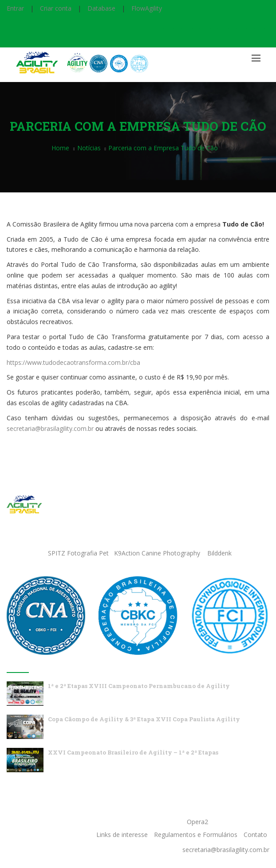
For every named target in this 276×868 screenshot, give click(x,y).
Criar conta (56, 8)
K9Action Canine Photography (157, 553)
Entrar (15, 8)
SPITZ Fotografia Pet (79, 553)
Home (60, 148)
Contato (255, 835)
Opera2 (197, 822)
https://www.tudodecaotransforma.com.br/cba (73, 362)
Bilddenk (219, 553)
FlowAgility (147, 8)
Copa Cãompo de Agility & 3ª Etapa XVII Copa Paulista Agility (144, 719)
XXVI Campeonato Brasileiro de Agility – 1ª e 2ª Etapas (133, 752)
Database (101, 8)
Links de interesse (122, 835)
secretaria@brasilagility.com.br (50, 428)
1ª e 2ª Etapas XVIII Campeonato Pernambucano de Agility (139, 686)
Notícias (89, 148)
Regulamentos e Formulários (196, 835)
